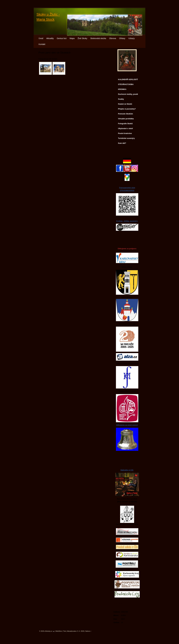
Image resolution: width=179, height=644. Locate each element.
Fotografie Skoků (125, 124)
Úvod (41, 38)
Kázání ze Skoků (125, 104)
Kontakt (42, 44)
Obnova (113, 38)
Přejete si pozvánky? (127, 109)
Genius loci (62, 38)
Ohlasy (122, 38)
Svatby (121, 99)
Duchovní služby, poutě (128, 94)
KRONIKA (122, 89)
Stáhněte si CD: (127, 470)
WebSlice (59, 631)
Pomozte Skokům (126, 114)
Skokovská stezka (98, 38)
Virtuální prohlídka (126, 119)
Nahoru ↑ (88, 631)
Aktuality (50, 38)
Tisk (65, 631)
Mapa (72, 38)
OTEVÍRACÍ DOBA (126, 84)
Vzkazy (132, 38)
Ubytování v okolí (125, 128)
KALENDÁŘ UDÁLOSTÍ (128, 79)
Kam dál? (122, 143)
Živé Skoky (82, 38)
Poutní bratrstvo (125, 133)
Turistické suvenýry (126, 138)
